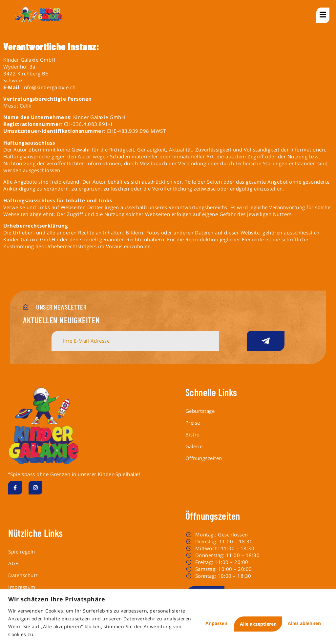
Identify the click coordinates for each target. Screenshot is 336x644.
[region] (168, 613)
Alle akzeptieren (298, 619)
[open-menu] (323, 15)
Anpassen (184, 619)
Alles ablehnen (237, 619)
